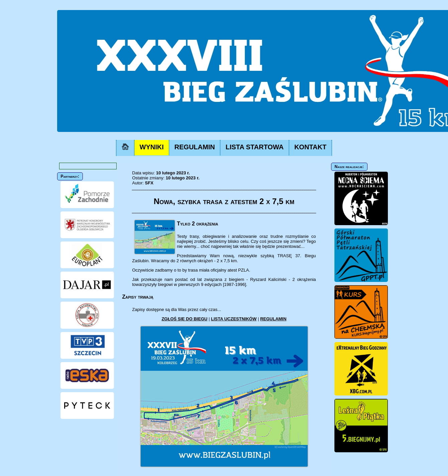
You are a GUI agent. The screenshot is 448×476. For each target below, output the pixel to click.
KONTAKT (310, 147)
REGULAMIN (195, 147)
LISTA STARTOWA (255, 147)
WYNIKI (152, 147)
